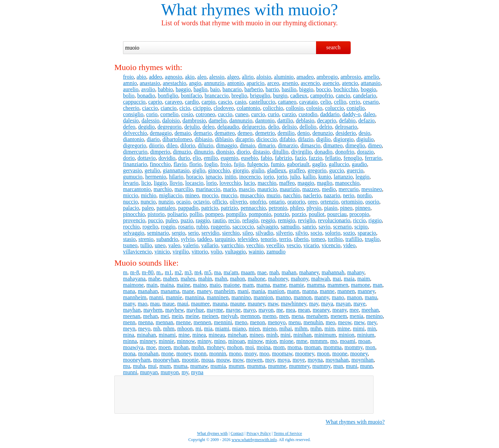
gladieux (277, 170)
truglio (372, 239)
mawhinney (294, 304)
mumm (237, 366)
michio (149, 195)
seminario (158, 233)
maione (232, 285)
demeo (245, 133)
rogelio (150, 227)
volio (216, 252)
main (152, 285)
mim (329, 329)
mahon (237, 279)
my (185, 372)
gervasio (132, 170)
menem (339, 316)
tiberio (301, 239)
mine (184, 335)
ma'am (231, 272)
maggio (306, 183)
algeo (233, 77)
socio (316, 233)
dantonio (265, 120)
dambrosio (194, 120)
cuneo (242, 114)
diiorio (156, 145)
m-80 (148, 272)
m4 (198, 272)
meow (344, 322)
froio (128, 77)
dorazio (365, 152)
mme (302, 341)
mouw (223, 360)
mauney (256, 304)
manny (322, 297)
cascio (225, 102)
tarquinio (225, 239)
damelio (218, 120)
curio (274, 114)
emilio (211, 158)
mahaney (309, 272)
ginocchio (219, 170)
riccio (359, 220)
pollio (196, 214)
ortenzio (329, 202)
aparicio (255, 83)
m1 (168, 272)
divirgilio (301, 152)
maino (200, 285)
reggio (268, 220)
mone (167, 354)
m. (159, 272)
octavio (202, 202)
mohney (216, 347)
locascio (194, 183)
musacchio (252, 195)
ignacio (214, 177)
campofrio (322, 96)
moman (313, 347)
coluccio (334, 108)
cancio (343, 96)
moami (348, 341)
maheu (188, 279)
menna (146, 322)
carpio (209, 102)
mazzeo (311, 189)
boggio (368, 89)
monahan (148, 354)
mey (372, 322)
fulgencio (257, 164)
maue (169, 304)
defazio (366, 120)
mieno (270, 329)
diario (153, 139)
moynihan (362, 360)
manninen (218, 297)
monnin (218, 354)
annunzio (214, 83)
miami (222, 329)
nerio (348, 195)
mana (129, 291)
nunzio (166, 202)
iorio (269, 177)
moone (340, 354)
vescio (294, 245)
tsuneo (130, 245)
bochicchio (346, 89)
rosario (186, 227)
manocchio (347, 183)
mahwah (321, 279)
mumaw (199, 366)
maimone (133, 285)
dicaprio (244, 139)
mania (258, 291)
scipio (361, 227)
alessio (217, 77)
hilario (176, 177)
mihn (316, 329)
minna (130, 341)
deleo (208, 127)
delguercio (254, 127)
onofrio (258, 202)
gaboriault (298, 164)
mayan (343, 304)
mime (344, 329)
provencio (134, 220)
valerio (191, 245)
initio (230, 177)
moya (284, 360)
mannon (303, 297)
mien (254, 329)
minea (199, 335)
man (378, 285)
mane (188, 291)
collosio (295, 108)
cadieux (299, 96)
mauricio (267, 189)
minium (366, 335)
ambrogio (327, 77)
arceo (273, 83)
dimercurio (135, 152)
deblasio (305, 120)
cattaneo (287, 102)
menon (257, 322)
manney (366, 291)
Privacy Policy (259, 433)
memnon (250, 316)
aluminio (284, 77)
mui (152, 366)
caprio (155, 102)
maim (364, 279)
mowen (254, 360)
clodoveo (224, 108)
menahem (317, 316)
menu (295, 322)
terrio (285, 239)
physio (314, 208)
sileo (248, 233)
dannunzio (241, 120)
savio (324, 227)
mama (263, 285)
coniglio (356, 108)
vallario (210, 245)
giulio (258, 170)
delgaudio (228, 127)
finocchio (160, 164)
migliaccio (171, 195)
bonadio (146, 96)
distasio (261, 152)
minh (272, 335)
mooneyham (137, 360)
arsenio (290, 83)
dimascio (310, 145)
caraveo (174, 102)
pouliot (317, 214)
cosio (187, 114)
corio (152, 114)
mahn (221, 279)
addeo (156, 77)
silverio (284, 233)
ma (218, 272)
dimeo (375, 145)
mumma (256, 366)
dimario (266, 145)
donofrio (345, 152)
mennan (164, 322)
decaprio (327, 120)
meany (340, 310)
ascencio (310, 83)
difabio (287, 139)
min (372, 329)
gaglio (319, 164)
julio (295, 177)
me (280, 310)
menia (356, 316)
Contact (237, 433)
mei (165, 316)
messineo (372, 189)
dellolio (308, 127)
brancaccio (217, 96)
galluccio (339, 164)
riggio (375, 220)
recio (234, 220)
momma (333, 347)
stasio (129, 239)
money (184, 354)
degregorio (170, 127)
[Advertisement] (244, 395)
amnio (130, 83)
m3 (188, 272)
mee (354, 310)
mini (285, 335)
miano (239, 329)
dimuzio (182, 152)
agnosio (174, 77)
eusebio (249, 158)
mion (271, 341)
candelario (365, 96)
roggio (168, 227)
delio (274, 127)
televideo (248, 239)
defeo (129, 127)
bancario (232, 89)
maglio (325, 183)
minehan (237, 335)
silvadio (265, 233)
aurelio (131, 89)
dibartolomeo (177, 139)
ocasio (183, 202)
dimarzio (288, 145)
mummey (299, 366)
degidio (147, 127)
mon (370, 347)
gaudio (359, 164)
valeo (174, 245)
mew (359, 322)
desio (365, 133)
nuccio (130, 202)
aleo (202, 77)
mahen (171, 279)
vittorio (200, 252)
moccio (210, 195)
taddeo (205, 239)
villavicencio (137, 252)
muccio (229, 195)
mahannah (333, 272)
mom (279, 347)
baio (215, 89)
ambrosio (351, 77)
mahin (205, 279)
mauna (220, 304)
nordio (364, 195)
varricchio (232, 245)
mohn (198, 347)
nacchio (292, 195)
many (129, 304)
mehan (151, 316)
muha (139, 366)
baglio (201, 89)
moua (208, 360)
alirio (248, 77)
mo (334, 341)
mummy (321, 366)
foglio (211, 164)
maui (183, 304)
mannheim (135, 297)
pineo (347, 208)
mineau (217, 335)
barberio (253, 89)
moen (165, 347)
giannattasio (176, 170)
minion (346, 335)
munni (130, 372)
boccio (323, 89)
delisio (290, 127)
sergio (178, 233)
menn (129, 322)
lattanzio (343, 177)
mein (177, 316)
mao (143, 304)
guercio (355, 170)
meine (192, 316)
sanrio (309, 227)
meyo (145, 329)
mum (165, 366)
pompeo (214, 214)
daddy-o (351, 114)
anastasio (150, 83)
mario (230, 189)
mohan (181, 347)
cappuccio (134, 102)
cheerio (131, 108)
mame (279, 285)
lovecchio (230, 183)
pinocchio (134, 214)
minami (167, 335)
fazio (300, 158)
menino (374, 316)
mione (287, 341)
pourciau (337, 214)
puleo (172, 220)
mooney (359, 354)
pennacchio (253, 208)
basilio (289, 89)
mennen (203, 322)
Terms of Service (288, 433)
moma (295, 347)
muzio (273, 195)
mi (198, 329)
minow (255, 341)
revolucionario (334, 220)
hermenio (156, 177)
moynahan (337, 360)
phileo (297, 208)
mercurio (349, 189)
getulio (152, 170)
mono (235, 354)
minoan (237, 341)
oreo (313, 202)
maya (327, 304)
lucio (249, 183)
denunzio (323, 133)
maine (183, 285)
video (349, 245)
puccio (155, 220)
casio (241, 102)
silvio (301, 233)
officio (220, 202)
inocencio (250, 177)
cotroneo (205, 114)
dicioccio (267, 139)
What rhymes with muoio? (355, 422)
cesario (371, 102)
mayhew (174, 310)
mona (129, 354)
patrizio (230, 208)
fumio (278, 164)
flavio (180, 164)
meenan (132, 316)
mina (129, 335)
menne (183, 322)
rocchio (131, 227)
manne (327, 291)
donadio (324, 152)
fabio (266, 158)
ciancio (168, 108)
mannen (346, 291)
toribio (335, 239)
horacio (194, 177)
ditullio (280, 152)
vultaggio (235, 252)
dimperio (160, 152)
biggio (306, 89)
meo (331, 322)
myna (197, 372)
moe (151, 347)
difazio (306, 139)
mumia (218, 366)
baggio (183, 89)
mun (338, 366)
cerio (354, 102)
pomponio (260, 214)
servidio (210, 233)
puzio (187, 220)
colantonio (248, 108)
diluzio (205, 145)
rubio (202, 227)
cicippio (202, 108)
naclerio (312, 195)
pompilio (236, 214)
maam (248, 272)
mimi (359, 329)
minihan (303, 335)
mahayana (134, 279)
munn (366, 366)
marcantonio (137, 189)
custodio (308, 114)
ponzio (282, 214)
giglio (199, 170)
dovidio (167, 158)
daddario (330, 114)
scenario (342, 227)
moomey (304, 354)
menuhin (313, 322)
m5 (208, 272)
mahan (289, 272)
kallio (309, 177)
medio (329, 189)
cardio (192, 102)
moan (365, 341)
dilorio (188, 145)
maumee (200, 304)
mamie (297, 285)
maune (238, 304)
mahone (257, 279)
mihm (301, 329)
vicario (311, 245)
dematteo (225, 133)
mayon (266, 310)
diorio (243, 152)
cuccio (225, 114)
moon (323, 354)
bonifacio (191, 96)
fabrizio (283, 158)
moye (299, 360)
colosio (314, 108)
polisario (177, 214)
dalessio (150, 120)
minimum (325, 335)
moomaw (282, 354)
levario (131, 183)
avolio (148, 89)
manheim (225, 291)
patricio (210, 208)
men (284, 316)
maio (215, 285)
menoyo (277, 322)
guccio (337, 170)
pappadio (188, 208)
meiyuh (229, 316)
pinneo (363, 208)
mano (338, 297)
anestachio (175, 83)
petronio (278, 208)
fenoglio (353, 158)
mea (291, 310)
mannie (174, 297)
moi (250, 347)
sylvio (188, 239)
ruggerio (220, 227)
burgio (280, 96)
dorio (129, 158)
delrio (326, 127)
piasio (331, 208)
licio (146, 183)
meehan (370, 310)
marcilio (183, 189)
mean (304, 310)
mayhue (195, 310)
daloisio (171, 120)
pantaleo (166, 208)
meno (241, 322)
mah (274, 272)
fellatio (333, 158)
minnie (166, 341)
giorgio (240, 170)
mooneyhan (166, 360)
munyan (149, 372)
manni (156, 297)
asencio (331, 83)
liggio (160, 183)
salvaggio (267, 227)
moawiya (133, 347)
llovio (176, 183)
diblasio (224, 139)
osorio (372, 202)
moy (270, 360)
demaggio (161, 133)
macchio (267, 183)
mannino (241, 297)
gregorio (317, 170)
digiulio (365, 139)
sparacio (367, 233)
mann (294, 291)
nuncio (148, 202)
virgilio (181, 252)
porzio (299, 214)
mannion (263, 297)
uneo (160, 245)
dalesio (131, 120)
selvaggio (134, 233)
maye (360, 304)
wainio (256, 252)
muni (352, 366)
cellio (340, 102)
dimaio (247, 145)
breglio (239, 96)
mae (262, 272)
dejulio (192, 127)
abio (141, 77)
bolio (129, 96)
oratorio (296, 202)
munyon (169, 372)
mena (297, 316)
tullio (146, 245)
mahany (356, 272)
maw (273, 304)
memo (270, 316)
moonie (190, 360)
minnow (186, 341)
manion (276, 291)
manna (310, 291)
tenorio (268, 239)
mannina (195, 297)
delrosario (346, 127)
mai (337, 279)
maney (204, 291)
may (314, 304)
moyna (315, 360)
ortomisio (352, 202)
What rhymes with (223, 10)
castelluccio (262, 102)
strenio (146, 239)
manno (283, 297)
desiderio (346, 133)
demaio (182, 133)
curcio (258, 114)
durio (184, 158)
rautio (219, 220)
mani (243, 291)
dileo (172, 145)
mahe (154, 279)
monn (200, 354)
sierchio (231, 233)
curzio (289, 114)
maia (349, 279)
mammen (338, 285)
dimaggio (226, 145)
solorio (333, 233)
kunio (324, 177)
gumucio (133, 177)
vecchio (255, 245)
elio (197, 158)
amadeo (305, 77)
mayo (249, 310)
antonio (235, 83)
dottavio (147, 158)
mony (250, 354)
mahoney (278, 279)
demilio (286, 133)
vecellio (275, 245)
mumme (277, 366)
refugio (250, 220)
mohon (235, 347)
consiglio (133, 114)
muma (181, 366)
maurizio (290, 189)
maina (167, 285)
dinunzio (203, 152)
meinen (210, 316)
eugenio (230, 158)
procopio (359, 214)
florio (195, 164)
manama (170, 291)
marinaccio (208, 189)
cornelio (169, 114)
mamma (316, 285)
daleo (369, 114)
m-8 (134, 272)
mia (208, 329)
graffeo (297, 170)
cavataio (308, 102)
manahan (148, 291)
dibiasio (204, 139)
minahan (146, 335)
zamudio (276, 252)
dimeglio (355, 145)
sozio (349, 233)
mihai (286, 329)
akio (190, 77)
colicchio (273, 108)
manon (354, 297)
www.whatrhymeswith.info (254, 440)
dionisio (225, 152)
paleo (148, 208)
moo (264, 354)
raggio (203, 220)
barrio (272, 89)
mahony (300, 279)
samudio (290, 227)
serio (193, 233)
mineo (192, 195)
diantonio (133, 139)
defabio (347, 120)
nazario (332, 195)
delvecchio (135, 133)
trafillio (354, 239)
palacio (131, 208)
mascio (247, 189)
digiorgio (343, 139)
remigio (287, 220)
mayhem (153, 310)
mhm (169, 329)
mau (155, 304)
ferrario (373, 158)
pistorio (156, 214)
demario (202, 133)
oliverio (238, 202)
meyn (129, 329)
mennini (223, 322)
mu (126, 366)
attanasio (371, 83)
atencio (350, 83)
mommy (353, 347)
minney (148, 341)
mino (220, 341)
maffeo (287, 183)
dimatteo (333, 145)
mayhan (132, 310)
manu (371, 297)
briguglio (260, 96)
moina (264, 347)
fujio (239, 164)
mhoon (185, 329)
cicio (185, 108)
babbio (165, 89)
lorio (211, 183)
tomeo (318, 239)
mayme (215, 310)
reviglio (307, 220)
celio (326, 102)
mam (248, 285)
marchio (163, 189)
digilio (323, 139)
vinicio (162, 252)
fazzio (316, 158)
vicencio (331, 245)
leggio (362, 177)
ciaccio (150, 108)
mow (238, 360)
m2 (178, 272)
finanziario (135, 164)
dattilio (285, 120)
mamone (361, 285)
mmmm (319, 341)
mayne (233, 310)
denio (304, 133)
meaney (321, 310)
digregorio (135, 145)
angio (195, 83)
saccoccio (243, 227)
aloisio (264, 77)
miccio (131, 195)
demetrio (265, 133)
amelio (371, 77)
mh (157, 329)
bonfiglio (168, 96)
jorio (282, 177)
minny (204, 341)
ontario (277, 202)
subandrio (167, 239)
